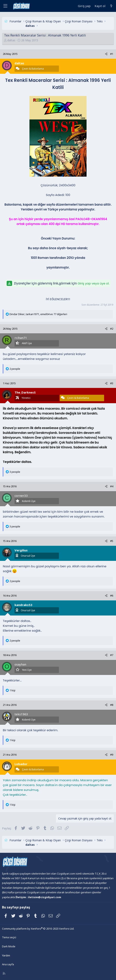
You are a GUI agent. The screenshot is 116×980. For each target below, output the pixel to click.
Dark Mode (9, 946)
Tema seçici (9, 937)
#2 (112, 329)
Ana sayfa (8, 964)
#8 (112, 705)
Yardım (6, 955)
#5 (112, 541)
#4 (112, 486)
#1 (112, 54)
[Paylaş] (106, 54)
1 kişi (12, 690)
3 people (15, 472)
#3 (112, 383)
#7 (112, 655)
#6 (112, 596)
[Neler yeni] (111, 6)
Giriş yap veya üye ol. (94, 283)
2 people (15, 369)
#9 (112, 755)
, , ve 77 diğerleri (38, 314)
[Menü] (5, 6)
